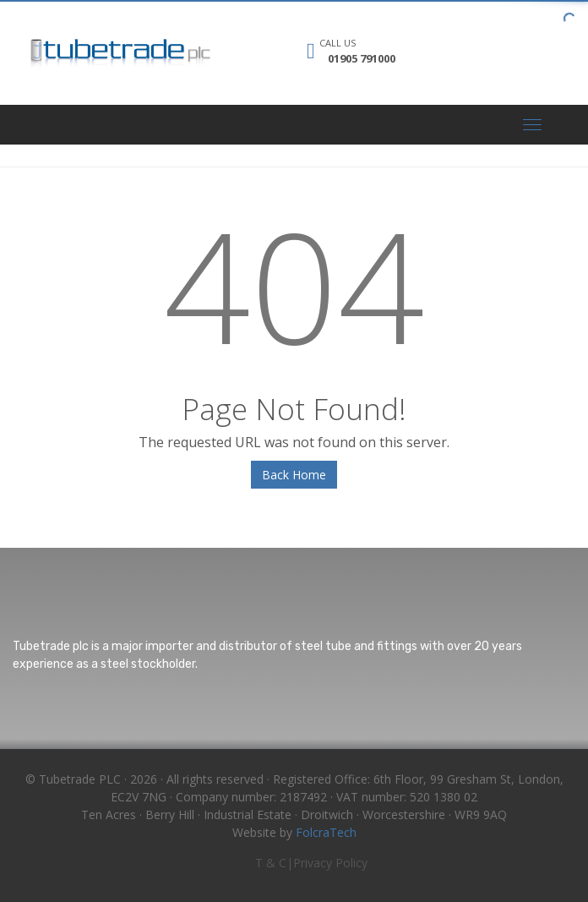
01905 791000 (362, 58)
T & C (271, 863)
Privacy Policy (330, 863)
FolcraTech (326, 832)
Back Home (294, 475)
